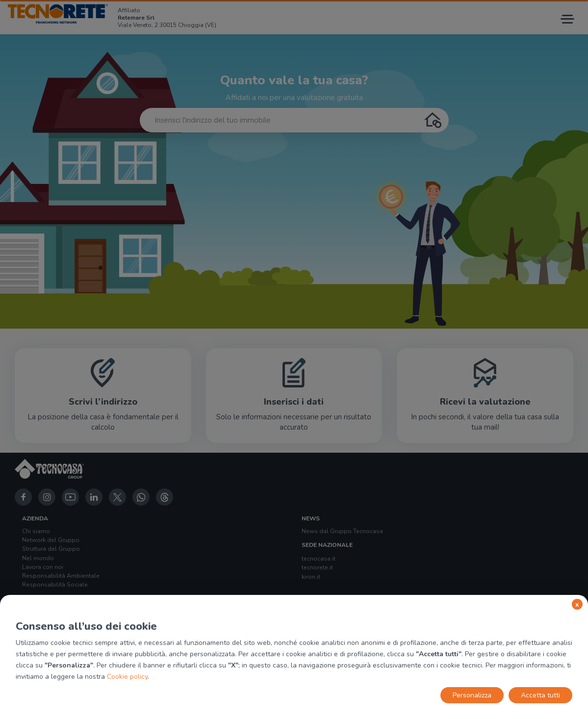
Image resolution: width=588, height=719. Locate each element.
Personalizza (472, 695)
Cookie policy (127, 677)
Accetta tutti (540, 695)
